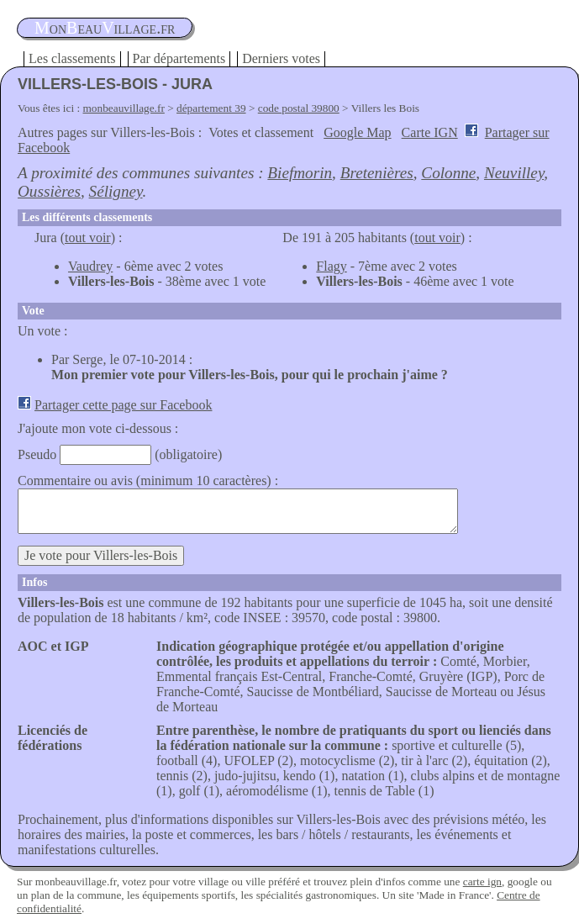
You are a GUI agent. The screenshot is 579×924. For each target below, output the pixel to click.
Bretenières (377, 173)
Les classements (72, 58)
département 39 (211, 108)
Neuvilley (514, 173)
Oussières (49, 191)
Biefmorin (300, 173)
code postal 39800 (299, 108)
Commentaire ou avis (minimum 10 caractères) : (148, 480)
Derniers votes (281, 58)
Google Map (357, 132)
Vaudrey (90, 266)
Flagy (331, 266)
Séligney (116, 191)
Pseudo (37, 454)
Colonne (448, 173)
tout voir (88, 238)
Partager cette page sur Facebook (123, 405)
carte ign (482, 882)
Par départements (179, 58)
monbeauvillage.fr (124, 108)
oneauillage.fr (105, 28)
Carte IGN (430, 132)
